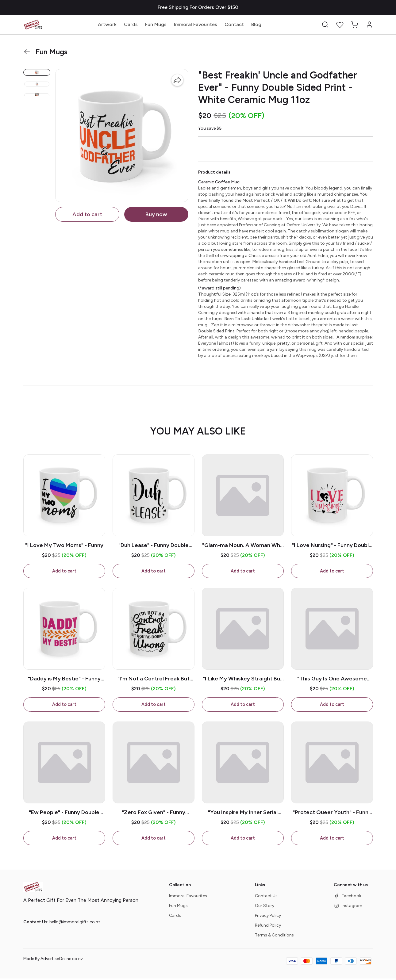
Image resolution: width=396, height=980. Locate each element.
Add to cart (87, 214)
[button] (325, 25)
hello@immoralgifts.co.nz (75, 923)
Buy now (156, 214)
